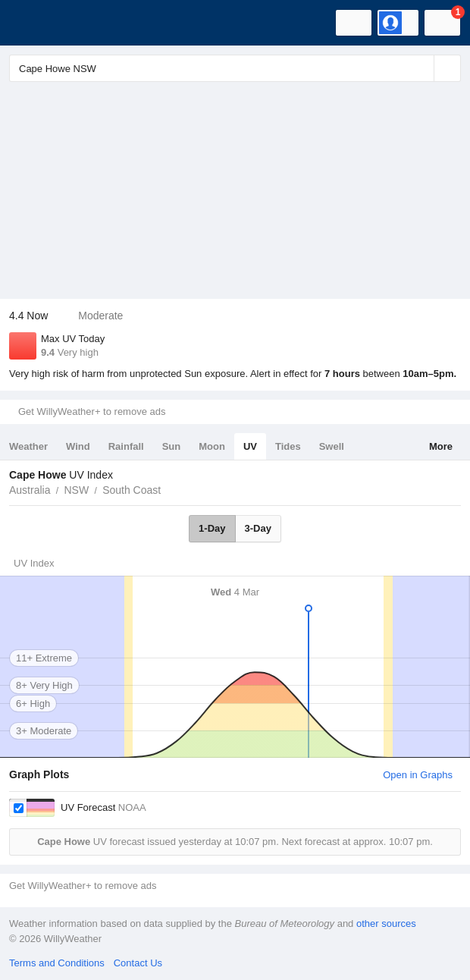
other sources (386, 923)
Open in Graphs (418, 775)
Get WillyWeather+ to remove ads (92, 411)
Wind (78, 446)
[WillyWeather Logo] (34, 23)
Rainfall (126, 446)
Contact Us (138, 963)
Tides (288, 446)
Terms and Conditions (57, 963)
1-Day (212, 528)
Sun (172, 446)
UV (250, 446)
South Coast (132, 490)
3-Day (258, 528)
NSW (76, 490)
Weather (28, 446)
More (441, 446)
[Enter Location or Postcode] (235, 68)
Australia (30, 490)
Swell (332, 446)
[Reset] (421, 68)
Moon (212, 446)
